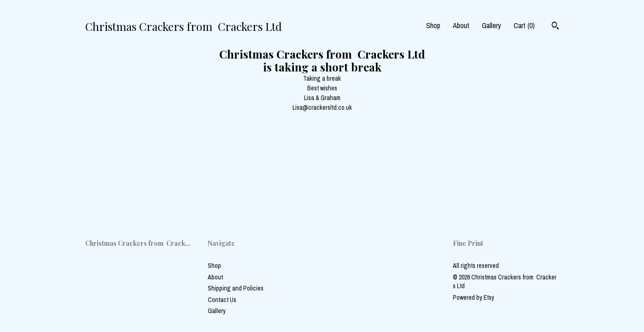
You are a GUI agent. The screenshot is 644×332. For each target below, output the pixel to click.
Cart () (524, 25)
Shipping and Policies (236, 288)
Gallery (492, 25)
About (461, 25)
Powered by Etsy (474, 297)
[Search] (555, 27)
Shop (433, 25)
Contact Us (222, 300)
